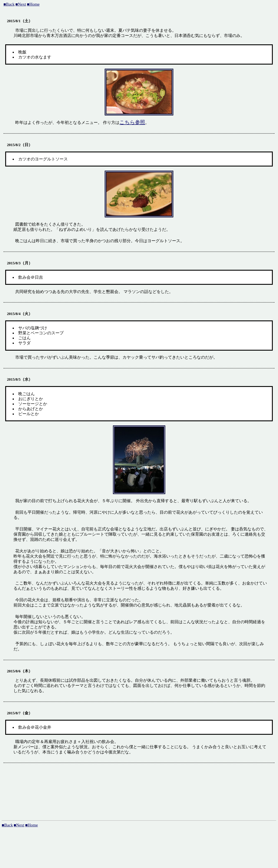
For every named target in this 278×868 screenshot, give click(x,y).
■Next (21, 4)
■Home (33, 4)
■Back (9, 4)
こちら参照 (132, 122)
